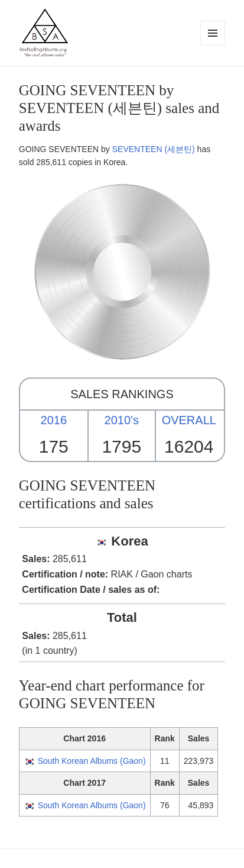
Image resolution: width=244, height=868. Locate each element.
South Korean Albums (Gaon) (92, 761)
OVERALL (189, 420)
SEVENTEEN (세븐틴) (154, 149)
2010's (122, 420)
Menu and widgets (213, 45)
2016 (54, 420)
